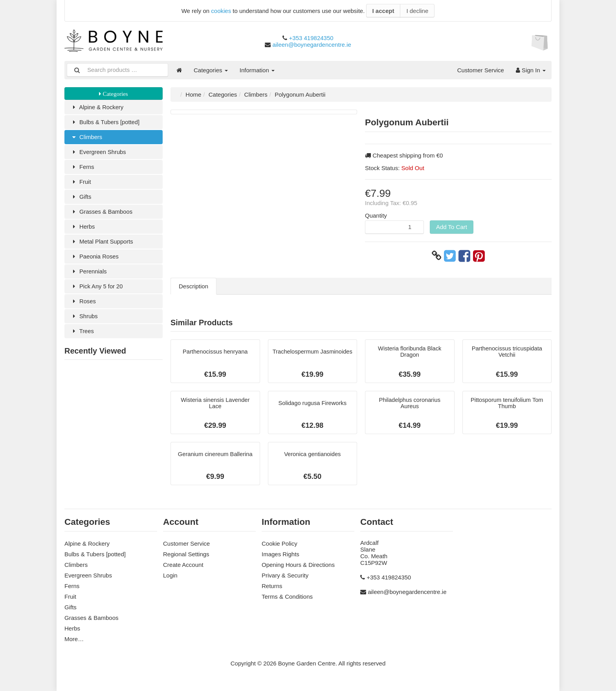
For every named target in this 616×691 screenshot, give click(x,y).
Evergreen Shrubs (99, 153)
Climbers (87, 138)
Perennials (89, 276)
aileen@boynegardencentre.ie (312, 45)
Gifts (81, 199)
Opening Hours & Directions (298, 565)
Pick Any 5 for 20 (97, 291)
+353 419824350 (311, 38)
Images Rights (280, 555)
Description (193, 286)
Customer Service (481, 70)
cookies (221, 11)
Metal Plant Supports (102, 245)
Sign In (531, 70)
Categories (211, 70)
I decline (417, 11)
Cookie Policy (280, 544)
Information (257, 70)
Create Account (183, 565)
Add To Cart (452, 227)
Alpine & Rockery (97, 107)
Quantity (376, 215)
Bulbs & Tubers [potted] (105, 123)
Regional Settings (186, 555)
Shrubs (84, 322)
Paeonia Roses (95, 261)
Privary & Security (285, 576)
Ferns (82, 169)
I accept (383, 11)
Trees (82, 337)
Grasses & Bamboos (102, 215)
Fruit (81, 184)
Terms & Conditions (287, 597)
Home (193, 94)
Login (170, 576)
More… (74, 640)
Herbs (83, 230)
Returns (272, 587)
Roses (83, 307)
